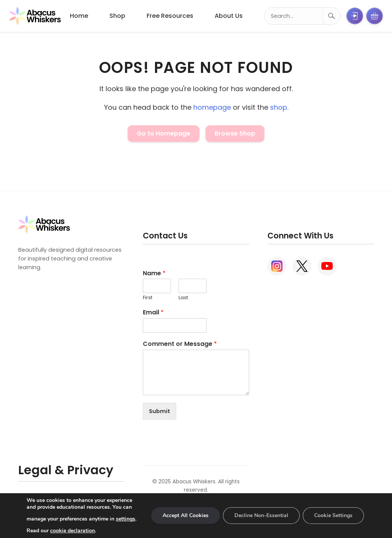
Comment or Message (180, 344)
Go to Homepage (164, 133)
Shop (117, 16)
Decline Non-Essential (261, 515)
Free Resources (170, 16)
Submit (160, 411)
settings (126, 519)
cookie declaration (73, 531)
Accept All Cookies (186, 515)
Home (79, 16)
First (148, 298)
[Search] (332, 16)
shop (279, 107)
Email (153, 313)
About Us (229, 16)
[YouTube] (327, 266)
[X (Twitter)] (302, 266)
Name (154, 274)
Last (183, 298)
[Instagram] (277, 266)
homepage (212, 107)
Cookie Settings (333, 515)
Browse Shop (235, 133)
